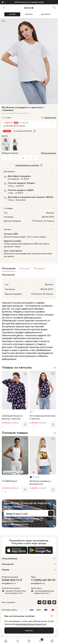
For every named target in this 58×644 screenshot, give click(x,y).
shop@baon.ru (9, 583)
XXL (36, 158)
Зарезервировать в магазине (27, 165)
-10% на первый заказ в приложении (29, 2)
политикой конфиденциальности (19, 523)
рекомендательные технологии (31, 624)
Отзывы (25, 268)
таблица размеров (48, 153)
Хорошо (29, 630)
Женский (50, 213)
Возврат (40, 268)
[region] (28, 331)
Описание (9, 268)
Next (54, 368)
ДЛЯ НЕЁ (12, 14)
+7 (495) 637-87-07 (43, 580)
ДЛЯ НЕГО (29, 14)
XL (29, 158)
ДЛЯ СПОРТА (46, 14)
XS (5, 158)
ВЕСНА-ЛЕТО (48, 217)
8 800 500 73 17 (12, 580)
